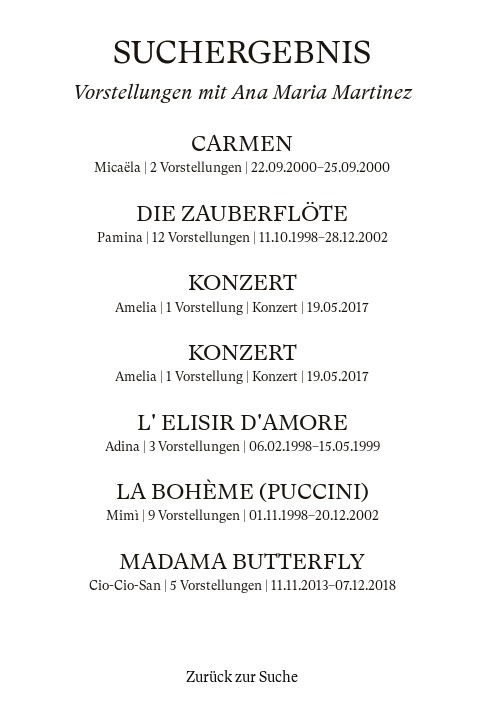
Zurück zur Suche (242, 677)
